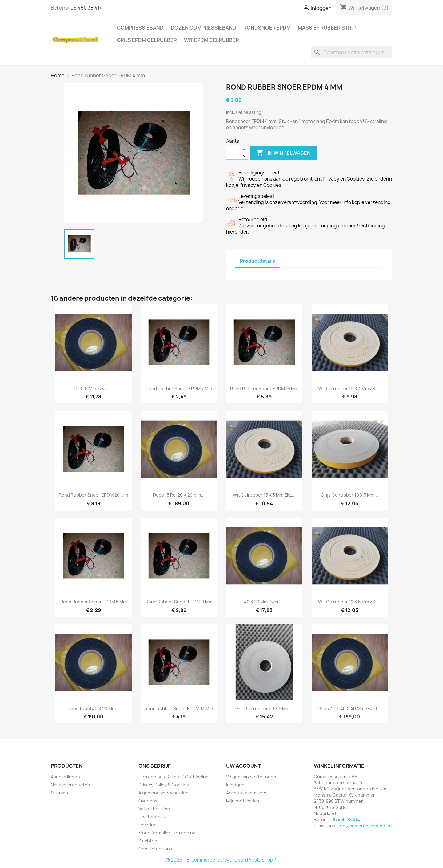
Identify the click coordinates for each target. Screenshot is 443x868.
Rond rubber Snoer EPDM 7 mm (179, 388)
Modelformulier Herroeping (167, 833)
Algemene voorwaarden (164, 793)
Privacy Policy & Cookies (164, 785)
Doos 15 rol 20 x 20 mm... (179, 495)
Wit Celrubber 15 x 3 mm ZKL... (264, 495)
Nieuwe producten (70, 785)
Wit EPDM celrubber (212, 40)
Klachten (148, 841)
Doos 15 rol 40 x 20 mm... (93, 708)
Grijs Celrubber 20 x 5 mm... (264, 708)
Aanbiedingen (65, 777)
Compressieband (140, 28)
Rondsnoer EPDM (267, 28)
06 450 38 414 (87, 8)
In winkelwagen (283, 153)
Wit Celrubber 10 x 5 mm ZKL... (350, 602)
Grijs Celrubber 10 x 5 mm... (349, 495)
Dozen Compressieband (204, 28)
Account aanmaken (246, 793)
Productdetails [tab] (257, 261)
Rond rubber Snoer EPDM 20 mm (93, 495)
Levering (148, 825)
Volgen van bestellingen (251, 777)
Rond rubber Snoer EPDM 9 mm (179, 602)
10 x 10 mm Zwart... (93, 388)
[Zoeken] (352, 52)
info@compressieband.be (365, 826)
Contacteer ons (155, 849)
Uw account (243, 766)
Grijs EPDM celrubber (147, 40)
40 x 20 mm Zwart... (264, 602)
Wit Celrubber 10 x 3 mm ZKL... (350, 388)
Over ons (148, 801)
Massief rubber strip (327, 28)
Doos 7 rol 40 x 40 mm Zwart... (349, 708)
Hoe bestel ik (152, 817)
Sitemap (59, 793)
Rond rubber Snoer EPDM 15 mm (264, 388)
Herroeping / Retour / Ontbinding (174, 777)
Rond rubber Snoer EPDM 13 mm (179, 708)
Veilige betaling (154, 809)
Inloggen (235, 785)
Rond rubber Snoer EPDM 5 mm (94, 602)
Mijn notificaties (243, 801)
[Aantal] (233, 153)
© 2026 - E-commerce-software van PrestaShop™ (222, 860)
